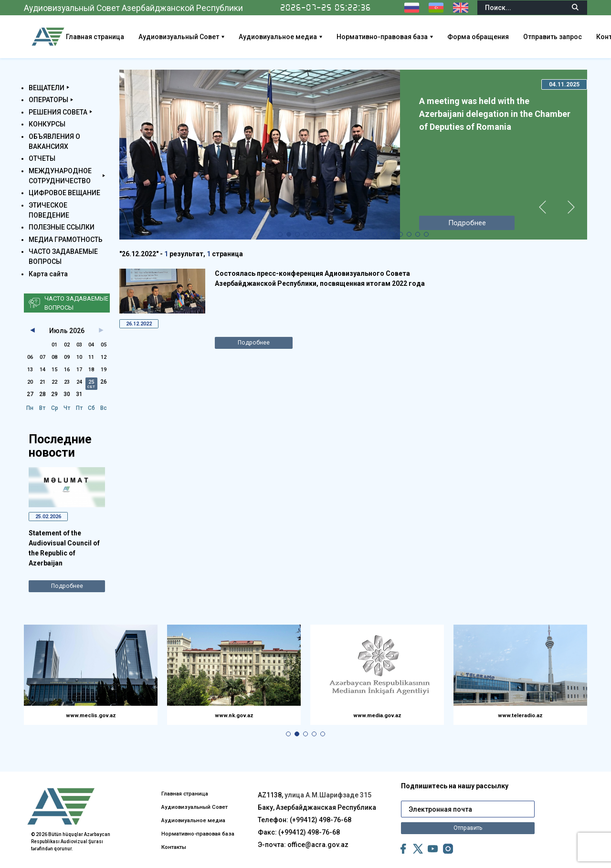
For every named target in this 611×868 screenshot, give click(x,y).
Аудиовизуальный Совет (216, 37)
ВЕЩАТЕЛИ (47, 88)
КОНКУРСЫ (47, 124)
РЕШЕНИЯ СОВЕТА (58, 112)
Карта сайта (48, 274)
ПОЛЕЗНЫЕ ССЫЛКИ (62, 227)
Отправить (468, 816)
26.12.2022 (142, 324)
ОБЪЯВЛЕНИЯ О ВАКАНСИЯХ (54, 141)
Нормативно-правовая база (420, 37)
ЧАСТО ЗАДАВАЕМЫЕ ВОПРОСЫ (63, 256)
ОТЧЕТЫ (42, 158)
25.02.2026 (52, 517)
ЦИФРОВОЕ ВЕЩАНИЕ (64, 193)
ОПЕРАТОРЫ (48, 100)
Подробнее (67, 589)
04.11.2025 (564, 84)
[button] (280, 234)
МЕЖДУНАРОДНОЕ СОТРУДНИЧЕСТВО (60, 176)
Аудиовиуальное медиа (316, 37)
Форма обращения (516, 37)
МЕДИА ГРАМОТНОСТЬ (66, 240)
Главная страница (133, 37)
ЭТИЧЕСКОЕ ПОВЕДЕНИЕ (49, 210)
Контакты (178, 848)
